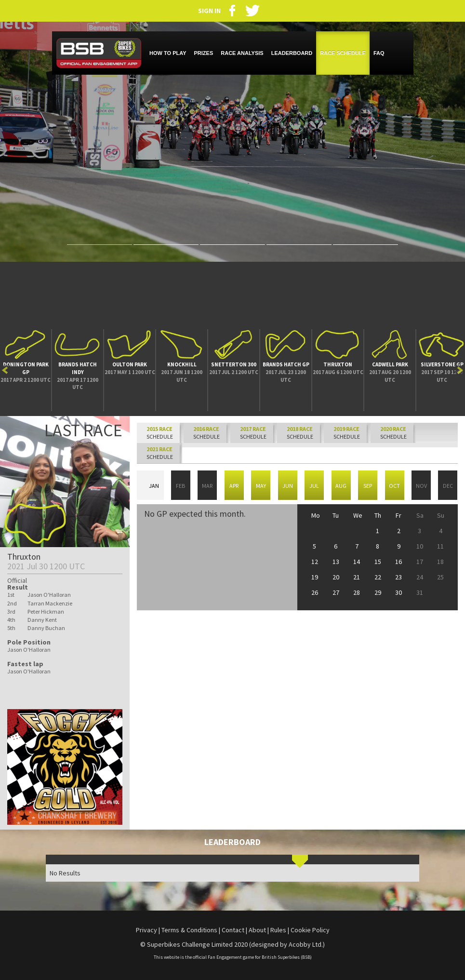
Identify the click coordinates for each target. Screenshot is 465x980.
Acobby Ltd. (306, 944)
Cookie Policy (310, 930)
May (261, 486)
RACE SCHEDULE (343, 53)
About (257, 930)
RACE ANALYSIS (242, 53)
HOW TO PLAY (168, 53)
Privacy (146, 930)
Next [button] (460, 370)
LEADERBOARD (292, 53)
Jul (314, 486)
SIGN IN (209, 10)
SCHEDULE (206, 433)
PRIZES (204, 53)
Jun (288, 486)
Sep (368, 486)
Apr (234, 486)
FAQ (379, 53)
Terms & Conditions (189, 930)
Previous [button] (5, 370)
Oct (394, 486)
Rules (278, 930)
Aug (341, 486)
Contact (233, 930)
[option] (26, 370)
